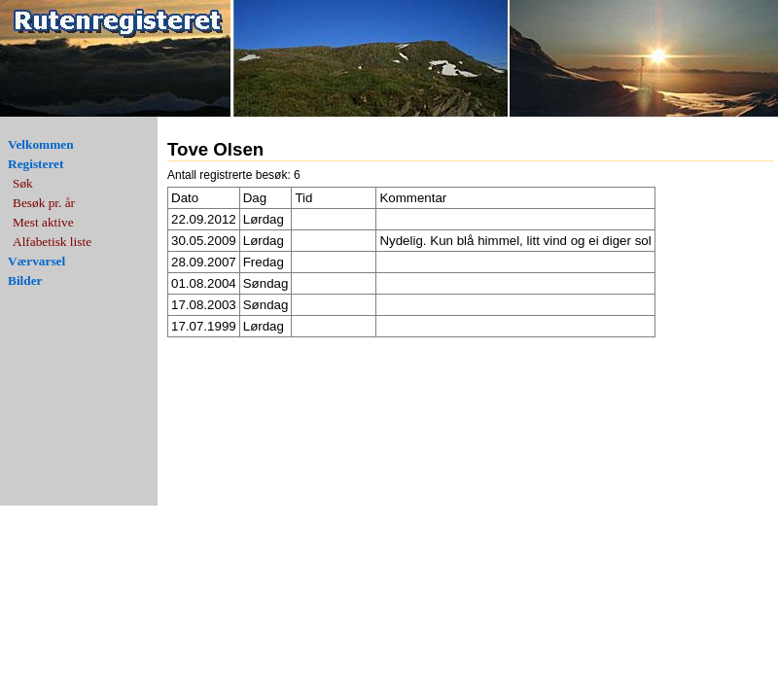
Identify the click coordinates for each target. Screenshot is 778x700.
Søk (23, 183)
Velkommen (41, 144)
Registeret (35, 164)
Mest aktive (43, 222)
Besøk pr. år (44, 203)
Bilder (25, 280)
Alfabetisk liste (52, 242)
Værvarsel (36, 261)
